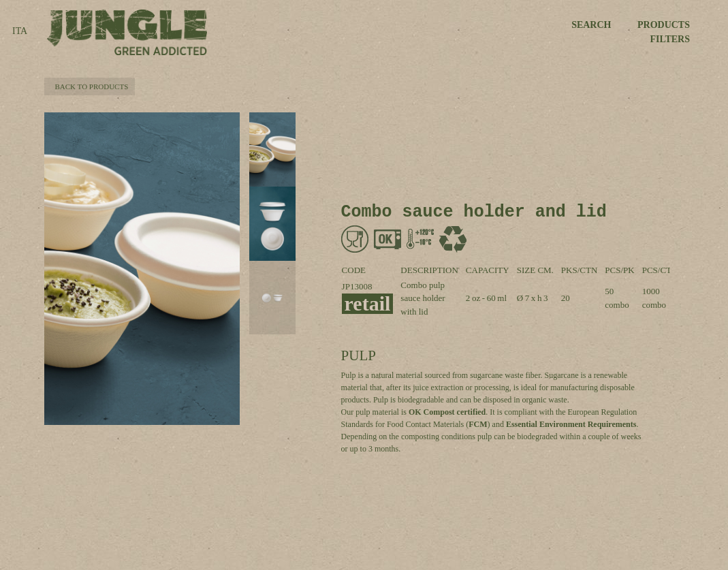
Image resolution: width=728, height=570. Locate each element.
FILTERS (670, 39)
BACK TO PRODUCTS (90, 86)
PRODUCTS (664, 25)
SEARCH (591, 25)
